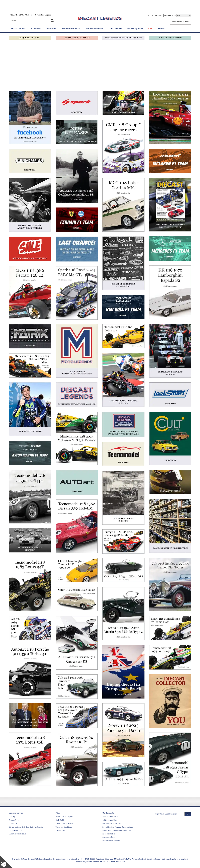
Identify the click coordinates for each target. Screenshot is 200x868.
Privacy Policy (61, 830)
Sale (150, 29)
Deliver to (170, 15)
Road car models (109, 834)
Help (151, 15)
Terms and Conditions (64, 827)
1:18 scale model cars (110, 817)
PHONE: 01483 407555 (21, 15)
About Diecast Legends (64, 817)
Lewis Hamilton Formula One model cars (118, 827)
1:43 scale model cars (110, 820)
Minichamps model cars (111, 841)
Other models (115, 29)
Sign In (159, 15)
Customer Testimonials (17, 834)
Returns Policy (14, 820)
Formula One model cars (112, 823)
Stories (161, 29)
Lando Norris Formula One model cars (117, 830)
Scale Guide (60, 820)
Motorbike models (94, 29)
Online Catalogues (16, 830)
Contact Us (13, 823)
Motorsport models (71, 29)
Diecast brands (18, 29)
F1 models (36, 29)
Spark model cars (109, 837)
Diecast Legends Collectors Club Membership (26, 827)
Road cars (51, 29)
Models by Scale (135, 29)
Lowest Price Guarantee (64, 823)
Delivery (12, 817)
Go (52, 21)
